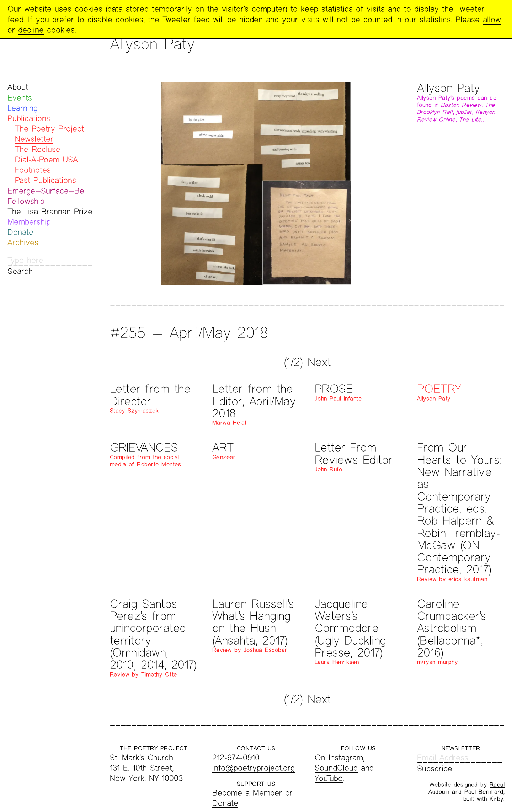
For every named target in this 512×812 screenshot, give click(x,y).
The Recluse (38, 149)
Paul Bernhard (484, 792)
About (18, 87)
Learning (23, 108)
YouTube (329, 778)
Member (267, 793)
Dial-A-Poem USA (46, 159)
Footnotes (33, 170)
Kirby (497, 799)
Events (20, 98)
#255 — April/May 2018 (189, 332)
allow (492, 19)
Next (319, 362)
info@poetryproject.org (254, 768)
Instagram (346, 757)
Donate (20, 232)
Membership (29, 222)
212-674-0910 (236, 757)
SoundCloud (336, 768)
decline (31, 30)
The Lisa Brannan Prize (50, 211)
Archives (23, 242)
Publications (29, 118)
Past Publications (46, 180)
